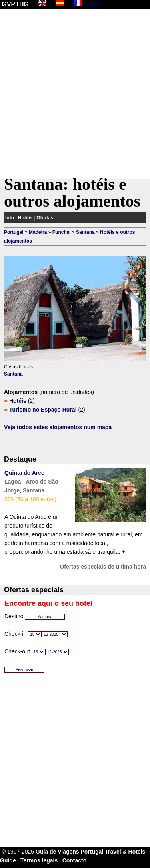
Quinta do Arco (25, 473)
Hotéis (25, 218)
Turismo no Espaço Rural (43, 410)
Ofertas (45, 218)
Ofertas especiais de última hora (103, 567)
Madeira (38, 232)
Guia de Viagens (57, 852)
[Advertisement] (75, 94)
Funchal (62, 232)
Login (93, 4)
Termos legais (39, 860)
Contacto (75, 860)
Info (10, 218)
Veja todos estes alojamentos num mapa (58, 427)
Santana (85, 232)
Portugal (14, 232)
